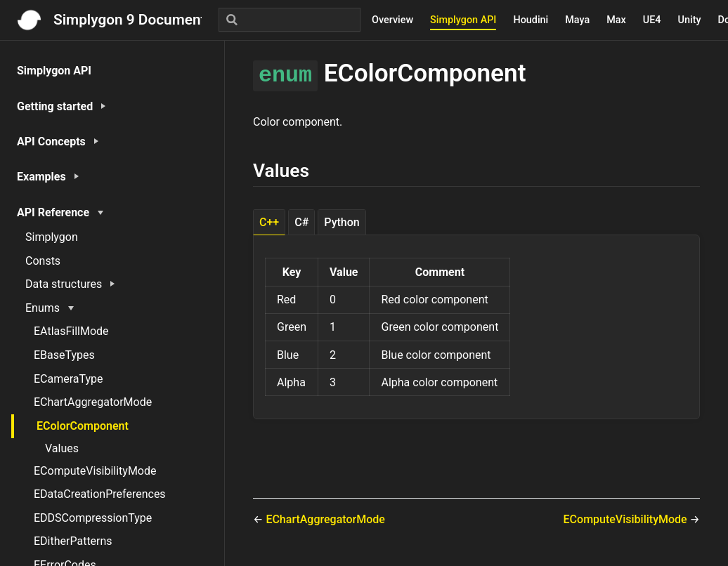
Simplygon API (463, 20)
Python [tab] (342, 222)
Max (616, 20)
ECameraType (69, 379)
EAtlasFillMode (71, 331)
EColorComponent (83, 426)
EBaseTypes (64, 355)
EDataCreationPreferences (100, 494)
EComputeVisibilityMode (95, 471)
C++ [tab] (269, 222)
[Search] (290, 20)
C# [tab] (301, 222)
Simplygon (52, 237)
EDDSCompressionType (93, 518)
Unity (690, 20)
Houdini (531, 20)
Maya (577, 20)
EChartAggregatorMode (93, 402)
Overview (392, 20)
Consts (43, 261)
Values (62, 448)
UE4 (652, 20)
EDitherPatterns (73, 541)
